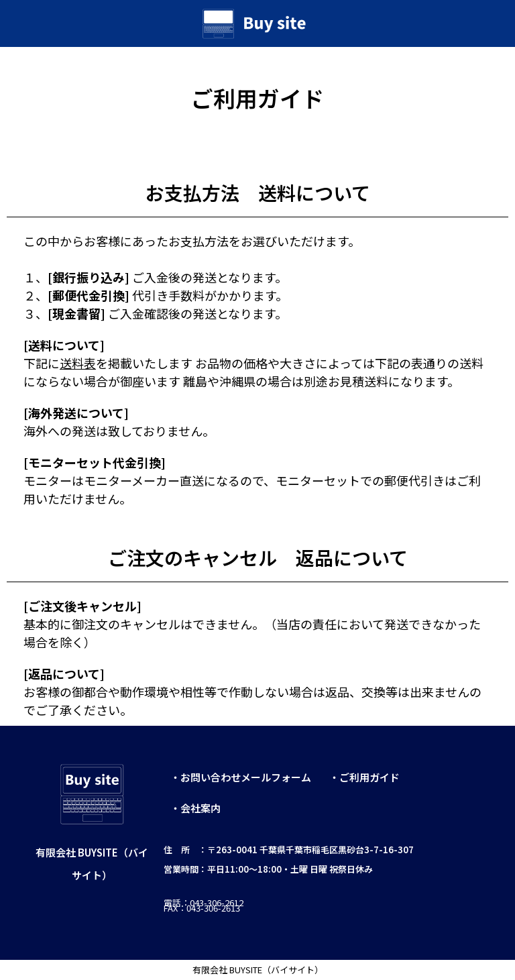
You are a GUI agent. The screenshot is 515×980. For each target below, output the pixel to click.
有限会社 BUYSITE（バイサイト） (258, 970)
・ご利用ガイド (364, 777)
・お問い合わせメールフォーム (241, 777)
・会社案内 (195, 808)
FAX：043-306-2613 (203, 908)
